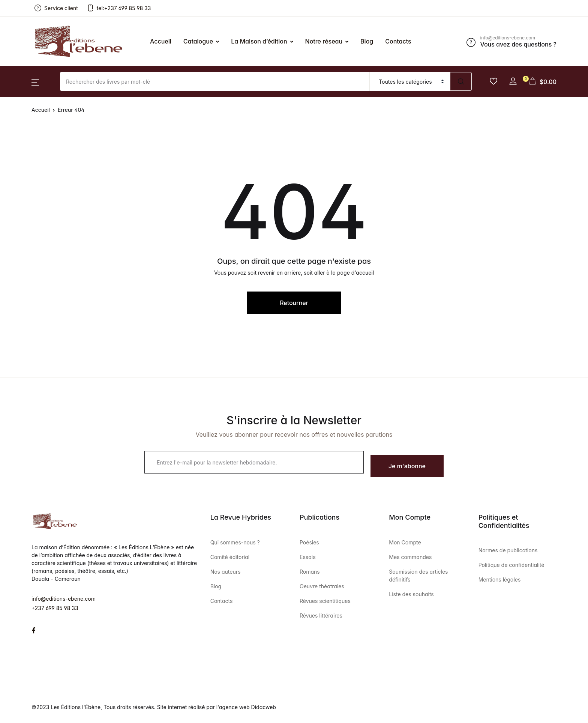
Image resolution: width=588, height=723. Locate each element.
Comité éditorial (230, 557)
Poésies (309, 542)
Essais (308, 557)
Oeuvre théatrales (322, 586)
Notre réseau (324, 41)
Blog (216, 586)
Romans (310, 572)
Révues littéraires (321, 616)
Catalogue (198, 41)
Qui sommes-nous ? (235, 542)
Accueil (161, 41)
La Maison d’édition (259, 41)
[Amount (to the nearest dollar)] (215, 81)
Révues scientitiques (325, 601)
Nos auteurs (226, 572)
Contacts (222, 601)
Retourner (294, 303)
